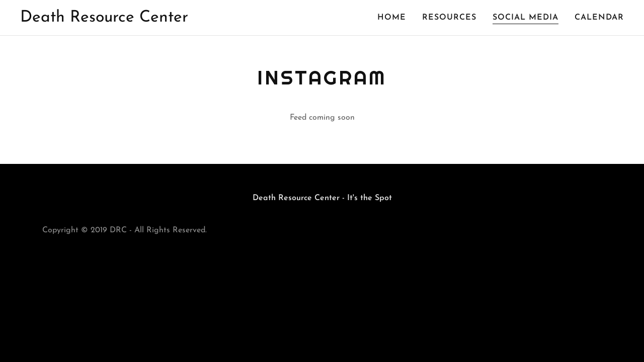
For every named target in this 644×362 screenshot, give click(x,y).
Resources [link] (449, 18)
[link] (104, 20)
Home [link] (392, 18)
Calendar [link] (599, 18)
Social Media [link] (526, 18)
